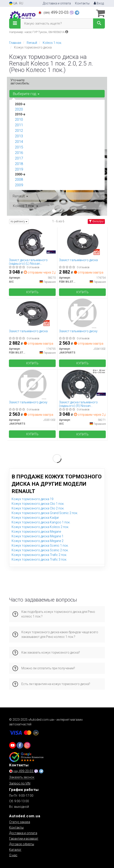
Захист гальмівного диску (78, 331)
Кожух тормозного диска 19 (33, 499)
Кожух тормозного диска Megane (36, 532)
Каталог (15, 850)
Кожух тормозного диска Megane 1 (38, 536)
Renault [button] (20, 196)
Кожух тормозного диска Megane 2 (38, 541)
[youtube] (12, 745)
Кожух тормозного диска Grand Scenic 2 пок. (45, 513)
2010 (19, 119)
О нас (13, 855)
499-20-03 (54, 12)
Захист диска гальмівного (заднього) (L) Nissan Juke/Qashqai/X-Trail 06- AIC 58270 (29, 262)
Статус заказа (20, 822)
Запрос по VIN (20, 783)
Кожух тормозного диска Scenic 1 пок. (40, 546)
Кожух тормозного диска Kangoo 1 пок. (41, 522)
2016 (19, 153)
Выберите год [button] (26, 94)
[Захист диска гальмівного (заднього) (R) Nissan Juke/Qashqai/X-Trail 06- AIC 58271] (82, 384)
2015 (19, 147)
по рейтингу (19, 221)
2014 (19, 142)
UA (13, 3)
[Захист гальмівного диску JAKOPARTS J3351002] (32, 384)
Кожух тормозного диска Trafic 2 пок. (39, 555)
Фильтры (96, 221)
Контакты (82, 3)
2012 (19, 130)
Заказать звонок (22, 777)
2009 (19, 185)
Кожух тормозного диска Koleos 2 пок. (40, 527)
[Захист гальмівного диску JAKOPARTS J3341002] (82, 313)
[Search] (99, 23)
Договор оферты (22, 844)
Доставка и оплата (57, 3)
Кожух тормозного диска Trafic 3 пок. (39, 559)
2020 (19, 109)
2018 (19, 164)
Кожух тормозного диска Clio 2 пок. (38, 508)
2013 (19, 136)
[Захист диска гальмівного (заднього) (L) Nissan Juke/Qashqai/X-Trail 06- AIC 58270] (32, 242)
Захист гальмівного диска (78, 260)
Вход (99, 3)
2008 (19, 179)
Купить (32, 292)
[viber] (20, 745)
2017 (19, 158)
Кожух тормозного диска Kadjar (35, 518)
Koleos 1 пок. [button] (25, 206)
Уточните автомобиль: (20, 82)
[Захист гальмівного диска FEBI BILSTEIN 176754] (82, 242)
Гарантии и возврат (24, 839)
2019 (19, 169)
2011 (19, 125)
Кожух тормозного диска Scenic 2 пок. (40, 550)
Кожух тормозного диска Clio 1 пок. (38, 504)
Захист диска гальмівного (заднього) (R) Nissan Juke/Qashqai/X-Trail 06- (78, 404)
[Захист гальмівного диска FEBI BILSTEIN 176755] (32, 313)
